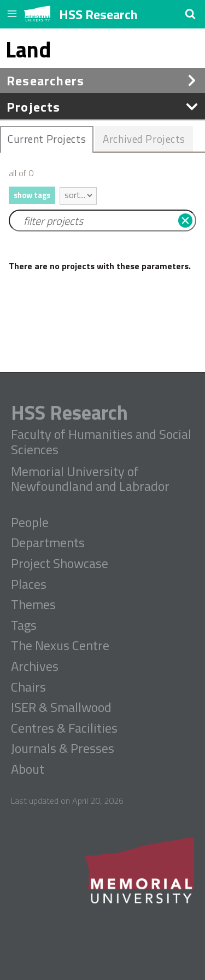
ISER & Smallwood (61, 708)
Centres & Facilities (64, 728)
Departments (48, 543)
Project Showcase (60, 564)
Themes (33, 605)
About (28, 769)
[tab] (47, 140)
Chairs (28, 687)
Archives (35, 666)
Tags (24, 625)
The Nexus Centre (60, 646)
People (30, 523)
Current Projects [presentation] (47, 139)
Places (29, 584)
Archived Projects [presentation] (144, 139)
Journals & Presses (63, 749)
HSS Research (98, 14)
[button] (190, 14)
